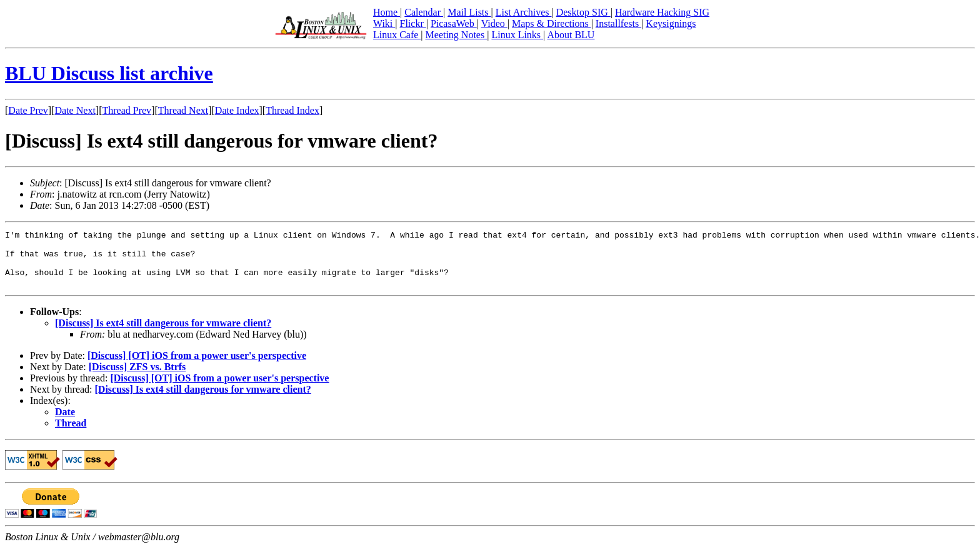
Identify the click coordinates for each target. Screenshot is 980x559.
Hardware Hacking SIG (662, 12)
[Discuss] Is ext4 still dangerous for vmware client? (163, 334)
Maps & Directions (552, 23)
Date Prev (28, 110)
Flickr (412, 23)
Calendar (424, 12)
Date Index (237, 110)
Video (494, 23)
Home (387, 12)
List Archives (524, 12)
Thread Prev (127, 110)
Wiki (384, 23)
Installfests (618, 23)
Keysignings (671, 23)
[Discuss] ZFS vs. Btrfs (137, 378)
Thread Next (183, 110)
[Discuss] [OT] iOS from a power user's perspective (197, 367)
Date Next (75, 110)
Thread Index (292, 110)
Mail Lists (469, 12)
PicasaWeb (454, 23)
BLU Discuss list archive (109, 73)
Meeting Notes (457, 35)
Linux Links (517, 35)
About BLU (571, 35)
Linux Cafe (397, 35)
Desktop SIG (583, 12)
